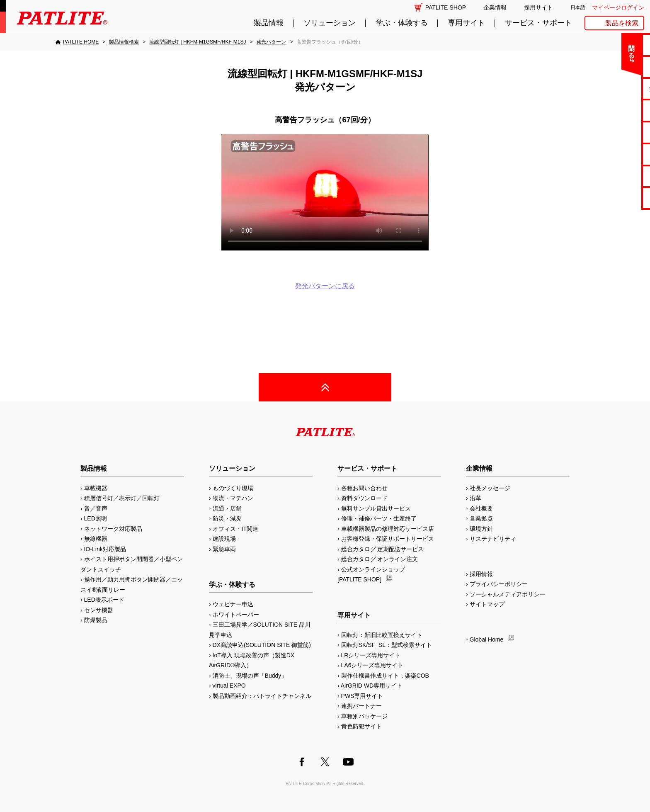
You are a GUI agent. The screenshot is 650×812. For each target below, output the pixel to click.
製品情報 (269, 23)
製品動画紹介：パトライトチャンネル (262, 696)
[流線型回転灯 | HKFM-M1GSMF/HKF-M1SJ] (198, 42)
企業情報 (495, 7)
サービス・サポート (538, 23)
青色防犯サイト (361, 726)
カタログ (617, 110)
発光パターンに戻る (325, 286)
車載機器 (96, 488)
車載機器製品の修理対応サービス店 (388, 529)
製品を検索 (622, 23)
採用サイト (538, 7)
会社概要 (481, 508)
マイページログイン (618, 7)
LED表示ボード (104, 600)
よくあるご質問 (617, 67)
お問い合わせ (617, 45)
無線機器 (96, 539)
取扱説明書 (617, 132)
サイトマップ (487, 604)
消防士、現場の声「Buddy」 (250, 676)
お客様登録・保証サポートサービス (388, 539)
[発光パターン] (271, 42)
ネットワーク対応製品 (113, 529)
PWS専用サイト (362, 696)
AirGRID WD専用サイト (372, 686)
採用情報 (481, 574)
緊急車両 (224, 549)
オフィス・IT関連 (235, 529)
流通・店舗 (227, 508)
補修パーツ (617, 176)
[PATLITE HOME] (77, 42)
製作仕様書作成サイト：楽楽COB (385, 676)
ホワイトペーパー (236, 615)
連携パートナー (361, 706)
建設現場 (224, 539)
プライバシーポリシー (499, 584)
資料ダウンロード (364, 498)
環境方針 (481, 529)
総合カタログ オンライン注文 (380, 559)
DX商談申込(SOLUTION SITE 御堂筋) (262, 645)
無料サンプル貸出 (617, 89)
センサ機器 (99, 610)
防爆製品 (96, 620)
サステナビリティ (493, 539)
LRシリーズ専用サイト (371, 655)
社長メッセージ (490, 488)
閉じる (575, 47)
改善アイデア (617, 198)
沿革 (475, 498)
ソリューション (330, 23)
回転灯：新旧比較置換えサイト (382, 635)
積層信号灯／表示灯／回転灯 (122, 498)
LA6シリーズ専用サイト (372, 665)
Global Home (487, 639)
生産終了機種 (617, 154)
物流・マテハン (233, 498)
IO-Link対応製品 (105, 549)
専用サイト (466, 23)
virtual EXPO (229, 686)
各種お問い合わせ (364, 488)
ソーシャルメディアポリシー (507, 594)
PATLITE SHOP (446, 7)
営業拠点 (481, 518)
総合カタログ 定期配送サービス (383, 549)
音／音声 (96, 508)
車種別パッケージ (364, 716)
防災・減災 (227, 518)
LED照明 (96, 518)
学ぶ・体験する (402, 23)
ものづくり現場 (233, 488)
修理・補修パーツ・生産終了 (379, 518)
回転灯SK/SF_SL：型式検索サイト (387, 645)
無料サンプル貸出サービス (376, 508)
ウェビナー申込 (233, 604)
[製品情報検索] (124, 42)
